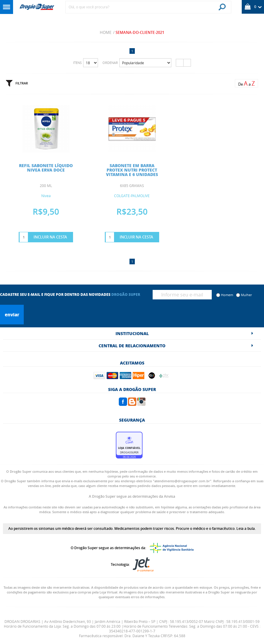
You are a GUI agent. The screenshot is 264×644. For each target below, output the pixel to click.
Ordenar (110, 63)
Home (106, 32)
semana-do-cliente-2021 (140, 32)
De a (246, 83)
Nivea (46, 196)
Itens (77, 63)
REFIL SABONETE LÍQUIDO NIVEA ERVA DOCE (46, 168)
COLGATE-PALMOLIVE (132, 196)
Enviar (12, 315)
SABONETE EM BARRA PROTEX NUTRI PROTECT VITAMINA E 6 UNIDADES (132, 170)
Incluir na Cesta (50, 237)
